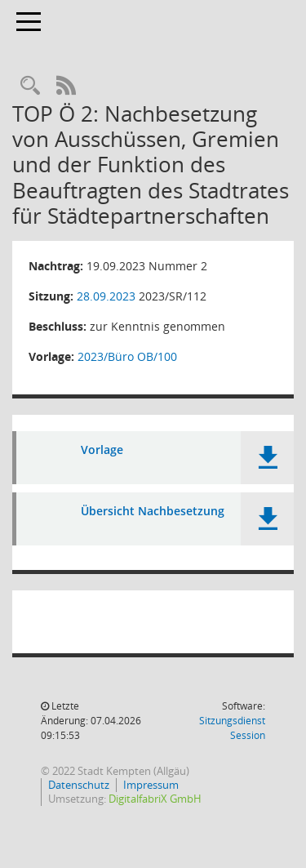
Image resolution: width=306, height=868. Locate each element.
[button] (267, 458)
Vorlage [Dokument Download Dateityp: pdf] (102, 450)
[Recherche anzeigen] (30, 86)
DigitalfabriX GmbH (155, 799)
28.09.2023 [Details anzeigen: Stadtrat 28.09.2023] (106, 296)
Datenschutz (79, 785)
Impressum (151, 785)
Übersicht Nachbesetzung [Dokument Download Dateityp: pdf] (153, 512)
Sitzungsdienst (232, 728)
